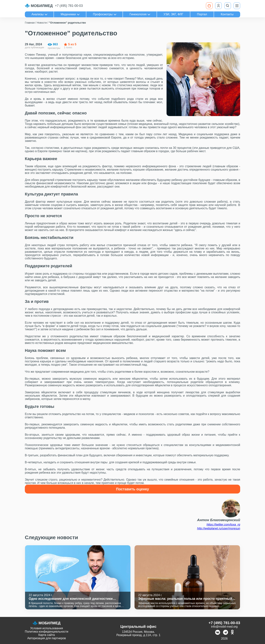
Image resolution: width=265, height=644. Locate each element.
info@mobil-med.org (224, 627)
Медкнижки (68, 14)
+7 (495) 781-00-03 (69, 6)
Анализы (38, 14)
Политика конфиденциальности (47, 632)
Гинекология (138, 14)
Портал (202, 14)
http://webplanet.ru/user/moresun (219, 528)
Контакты (227, 14)
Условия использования (47, 628)
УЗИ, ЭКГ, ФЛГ (173, 14)
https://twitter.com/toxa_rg (223, 525)
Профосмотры (103, 14)
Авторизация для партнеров (46, 638)
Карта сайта (46, 635)
